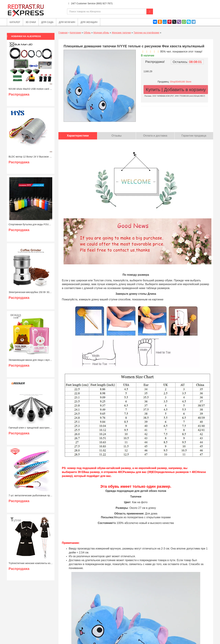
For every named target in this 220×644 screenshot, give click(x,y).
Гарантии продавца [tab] (194, 136)
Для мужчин (67, 22)
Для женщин (89, 22)
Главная (63, 33)
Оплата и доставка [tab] (155, 136)
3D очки (31, 22)
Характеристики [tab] (78, 136)
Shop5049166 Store (181, 82)
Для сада (47, 22)
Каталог (15, 22)
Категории (75, 33)
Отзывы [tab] (117, 136)
